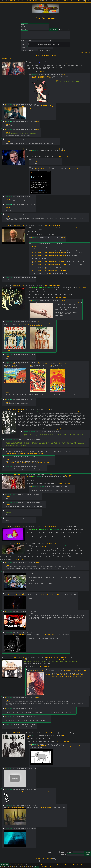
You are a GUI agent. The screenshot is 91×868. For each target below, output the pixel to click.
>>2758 (30, 773)
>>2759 (30, 776)
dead (82, 1)
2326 (34, 572)
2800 (34, 612)
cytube (23, 1)
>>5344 (8, 460)
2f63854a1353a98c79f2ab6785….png (41, 78)
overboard (10, 1)
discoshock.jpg (24, 324)
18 (73, 865)
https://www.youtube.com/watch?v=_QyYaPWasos (49, 262)
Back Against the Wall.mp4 (75, 746)
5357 (40, 440)
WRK (36, 1)
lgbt (74, 1)
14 (57, 865)
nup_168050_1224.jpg (54, 149)
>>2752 (8, 700)
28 (22, 867)
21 (85, 865)
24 (6, 867)
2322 (34, 563)
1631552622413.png (41, 671)
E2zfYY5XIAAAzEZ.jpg (48, 106)
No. (60, 63)
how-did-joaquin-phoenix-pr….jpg (59, 475)
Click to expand (46, 72)
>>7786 (64, 75)
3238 (40, 510)
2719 (63, 63)
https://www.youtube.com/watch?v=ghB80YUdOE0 (49, 265)
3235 (66, 487)
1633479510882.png (44, 76)
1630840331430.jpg (19, 61)
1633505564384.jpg (18, 106)
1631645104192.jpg (19, 149)
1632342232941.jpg (44, 169)
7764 (34, 400)
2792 (34, 716)
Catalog (5, 58)
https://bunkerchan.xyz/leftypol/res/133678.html (24, 453)
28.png (48, 410)
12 (49, 865)
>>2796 (8, 351)
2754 (34, 709)
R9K (78, 1)
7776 (34, 214)
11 (45, 865)
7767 (60, 244)
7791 (34, 139)
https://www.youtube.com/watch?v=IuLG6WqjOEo (49, 271)
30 (30, 867)
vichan (44, 858)
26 (14, 867)
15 (61, 865)
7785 (34, 104)
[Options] (88, 2)
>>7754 (38, 321)
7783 (60, 75)
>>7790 (38, 122)
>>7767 (64, 238)
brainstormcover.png (37, 326)
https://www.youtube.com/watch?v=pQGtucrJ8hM (49, 253)
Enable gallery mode (86, 52)
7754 (34, 354)
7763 (34, 362)
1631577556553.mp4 (44, 746)
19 (77, 865)
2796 (76, 287)
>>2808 (34, 162)
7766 (34, 205)
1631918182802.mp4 (18, 634)
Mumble (53, 55)
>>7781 (31, 109)
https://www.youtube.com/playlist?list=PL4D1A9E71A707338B (28, 463)
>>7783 (71, 63)
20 (81, 865)
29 (26, 867)
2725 (57, 659)
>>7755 (8, 200)
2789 (34, 790)
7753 (34, 466)
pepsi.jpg (51, 61)
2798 (34, 724)
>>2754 (38, 698)
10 (41, 865)
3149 (63, 476)
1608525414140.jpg (19, 475)
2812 (60, 300)
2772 (60, 151)
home (4, 1)
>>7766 (68, 167)
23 (2, 867)
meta (87, 1)
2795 (34, 828)
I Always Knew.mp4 (51, 733)
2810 (81, 530)
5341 (73, 411)
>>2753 (61, 669)
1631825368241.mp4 (18, 807)
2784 (34, 768)
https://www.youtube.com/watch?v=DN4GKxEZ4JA (49, 269)
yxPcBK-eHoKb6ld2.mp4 (53, 527)
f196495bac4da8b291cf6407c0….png (75, 671)
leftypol (29, 1)
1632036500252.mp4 (19, 527)
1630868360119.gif (19, 658)
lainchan (49, 858)
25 (10, 867)
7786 (34, 121)
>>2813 (84, 287)
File (63, 852)
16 (65, 865)
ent (54, 1)
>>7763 (64, 301)
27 (18, 867)
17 (69, 865)
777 (62, 1)
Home (12, 58)
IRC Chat (45, 55)
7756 (34, 197)
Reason (64, 855)
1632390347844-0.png (19, 364)
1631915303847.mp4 (18, 595)
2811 (60, 237)
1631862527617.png (19, 286)
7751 (34, 457)
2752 (57, 669)
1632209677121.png (44, 302)
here (50, 273)
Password (69, 852)
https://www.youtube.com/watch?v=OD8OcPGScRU (49, 256)
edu (48, 1)
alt (19, 1)
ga (51, 1)
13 (53, 865)
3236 (40, 494)
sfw (15, 1)
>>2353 (8, 497)
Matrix (38, 55)
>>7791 (38, 130)
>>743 (34, 489)
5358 (40, 449)
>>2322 (31, 576)
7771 (34, 277)
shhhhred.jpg (51, 544)
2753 (34, 698)
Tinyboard (39, 858)
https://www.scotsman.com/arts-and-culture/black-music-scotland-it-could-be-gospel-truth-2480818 (65, 676)
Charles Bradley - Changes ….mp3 (44, 791)
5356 (58, 432)
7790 (34, 129)
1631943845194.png (19, 226)
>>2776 (8, 217)
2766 (60, 744)
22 (89, 865)
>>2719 (57, 80)
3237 (40, 502)
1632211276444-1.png (45, 323)
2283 (39, 546)
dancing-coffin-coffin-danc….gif (58, 658)
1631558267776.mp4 (19, 733)
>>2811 (34, 247)
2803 (70, 227)
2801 (34, 633)
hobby (40, 1)
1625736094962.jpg (19, 544)
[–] (28, 63)
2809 (60, 159)
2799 (34, 593)
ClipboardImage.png (53, 226)
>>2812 (8, 393)
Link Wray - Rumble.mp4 (47, 634)
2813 (34, 321)
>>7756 (64, 167)
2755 (60, 736)
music (58, 1)
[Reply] (67, 63)
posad (66, 1)
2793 (34, 806)
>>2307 (8, 565)
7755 (60, 167)
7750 (34, 518)
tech (44, 1)
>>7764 (38, 362)
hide (8, 61)
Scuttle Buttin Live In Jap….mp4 (52, 595)
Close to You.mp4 (46, 807)
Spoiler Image (65, 29)
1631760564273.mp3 (18, 791)
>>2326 (38, 563)
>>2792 (64, 669)
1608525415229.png (19, 410)
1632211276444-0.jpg (19, 323)
